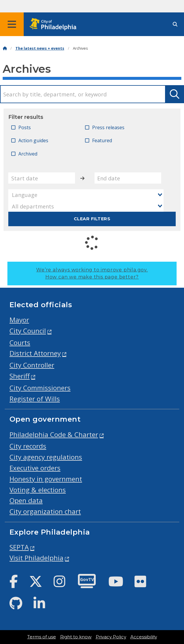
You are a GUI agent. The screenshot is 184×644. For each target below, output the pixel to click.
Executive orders (35, 468)
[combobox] (86, 195)
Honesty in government (46, 479)
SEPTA (19, 547)
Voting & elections (38, 490)
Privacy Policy (111, 637)
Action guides (33, 140)
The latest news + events (40, 48)
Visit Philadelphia (36, 558)
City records (28, 446)
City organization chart (45, 511)
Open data (26, 500)
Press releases (108, 127)
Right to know (76, 637)
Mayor (19, 320)
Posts (25, 127)
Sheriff (20, 376)
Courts (20, 343)
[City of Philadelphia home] (55, 24)
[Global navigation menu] (12, 24)
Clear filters (92, 219)
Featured (102, 140)
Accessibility (144, 637)
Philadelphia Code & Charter (54, 435)
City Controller (32, 365)
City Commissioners (40, 388)
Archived (28, 154)
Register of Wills (35, 399)
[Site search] (175, 24)
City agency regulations (46, 457)
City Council (28, 331)
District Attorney (35, 353)
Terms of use (42, 637)
